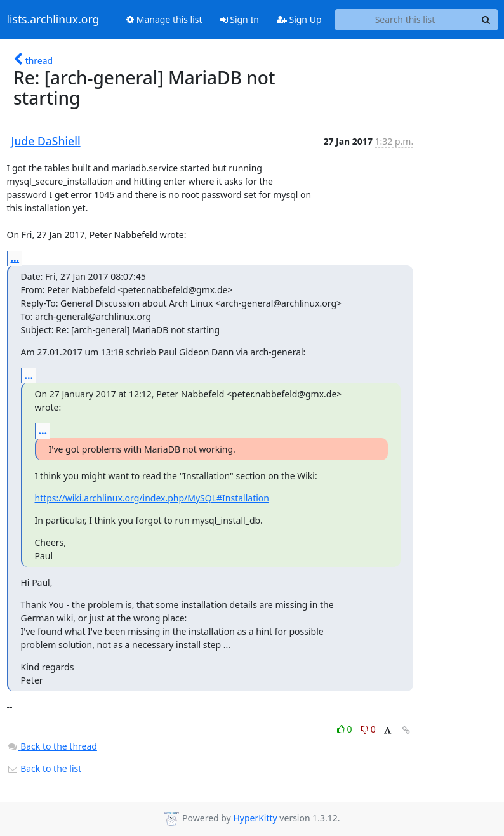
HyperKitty (255, 819)
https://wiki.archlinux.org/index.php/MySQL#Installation (152, 498)
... (15, 258)
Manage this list (164, 19)
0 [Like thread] (346, 729)
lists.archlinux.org (53, 20)
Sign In (240, 19)
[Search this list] (405, 20)
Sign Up (299, 19)
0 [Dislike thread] (368, 729)
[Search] (486, 20)
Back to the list (44, 768)
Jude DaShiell (46, 141)
